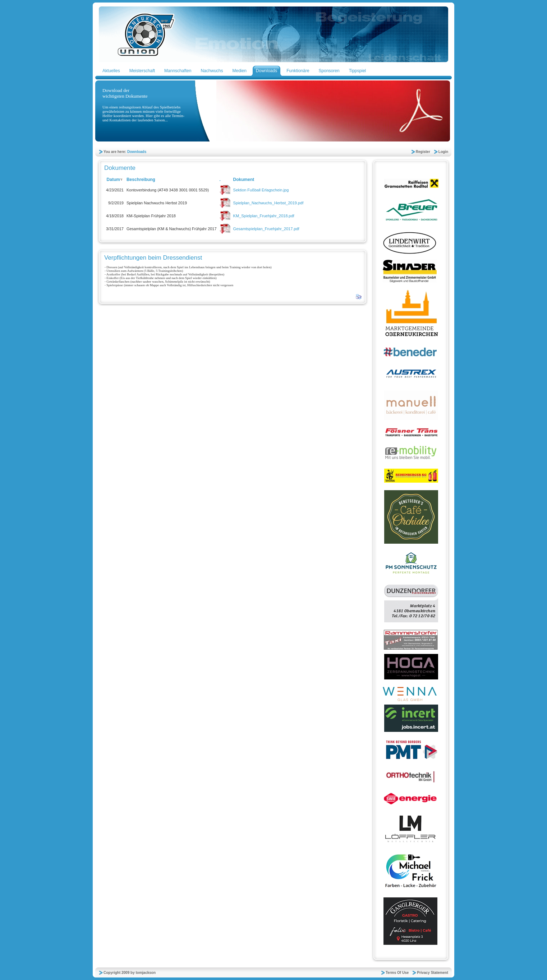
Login (443, 152)
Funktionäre (298, 71)
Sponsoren (329, 71)
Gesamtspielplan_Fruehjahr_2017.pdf (266, 229)
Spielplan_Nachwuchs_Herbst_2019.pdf (268, 203)
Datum (115, 180)
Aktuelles (111, 71)
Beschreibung (141, 180)
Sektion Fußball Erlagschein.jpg (261, 190)
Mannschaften (178, 71)
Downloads (266, 71)
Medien (239, 71)
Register (423, 152)
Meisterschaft (142, 71)
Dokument (244, 180)
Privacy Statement (433, 973)
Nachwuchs (212, 71)
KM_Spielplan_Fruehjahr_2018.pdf (264, 216)
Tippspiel (358, 71)
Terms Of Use (397, 973)
